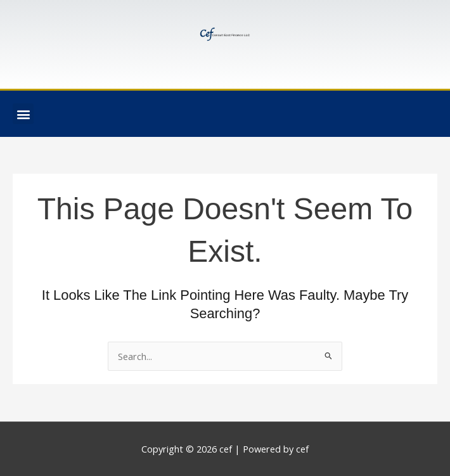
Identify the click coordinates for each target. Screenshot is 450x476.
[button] (23, 114)
